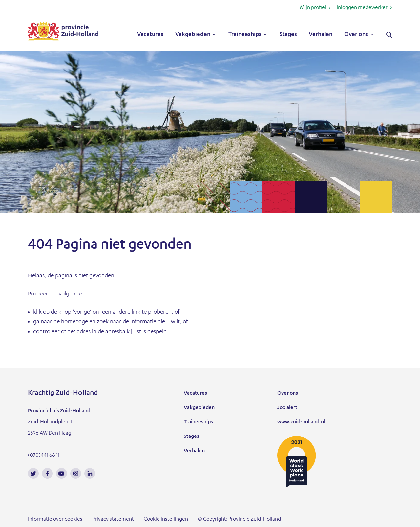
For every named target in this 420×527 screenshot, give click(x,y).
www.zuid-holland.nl (301, 422)
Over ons (356, 35)
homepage (74, 322)
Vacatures (150, 35)
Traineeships (245, 35)
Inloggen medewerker (362, 8)
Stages (288, 35)
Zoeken (389, 35)
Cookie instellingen (166, 520)
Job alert (287, 408)
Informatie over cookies (55, 520)
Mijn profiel (313, 8)
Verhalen (321, 35)
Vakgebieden (193, 35)
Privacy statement (113, 520)
